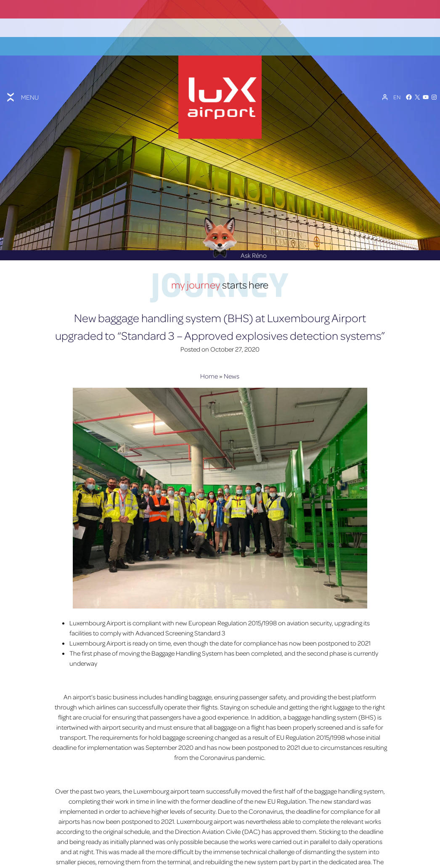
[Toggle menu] (22, 88)
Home (209, 358)
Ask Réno (235, 238)
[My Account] (385, 88)
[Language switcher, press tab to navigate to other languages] (397, 88)
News (232, 358)
